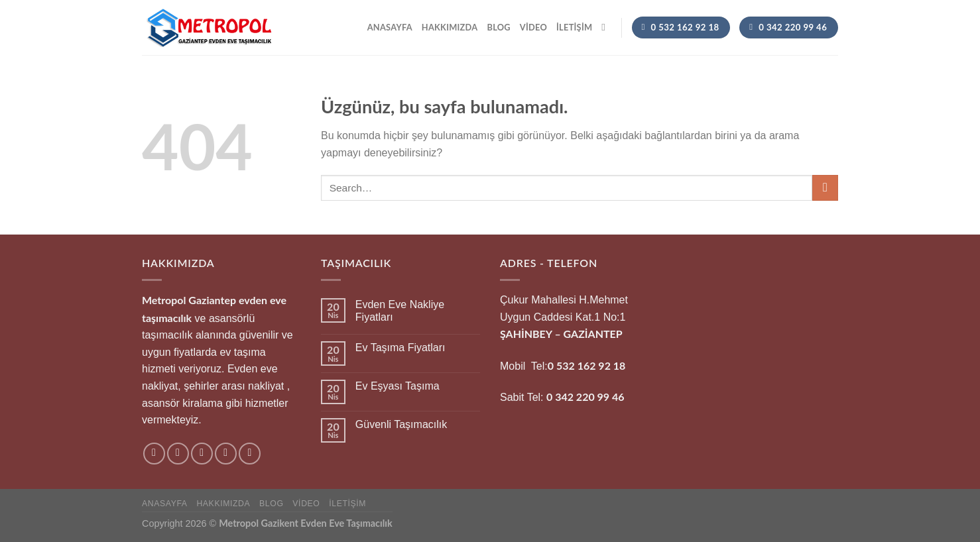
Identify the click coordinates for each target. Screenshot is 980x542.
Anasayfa (390, 27)
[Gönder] (825, 188)
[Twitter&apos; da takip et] (202, 454)
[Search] (606, 27)
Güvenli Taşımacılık (401, 424)
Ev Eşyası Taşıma (398, 386)
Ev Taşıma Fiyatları (400, 348)
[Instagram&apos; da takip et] (178, 454)
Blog (498, 27)
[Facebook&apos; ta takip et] (154, 454)
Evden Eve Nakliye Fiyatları (400, 311)
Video (533, 27)
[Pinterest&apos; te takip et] (250, 454)
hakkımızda (450, 27)
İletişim (574, 27)
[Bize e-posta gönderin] (226, 454)
